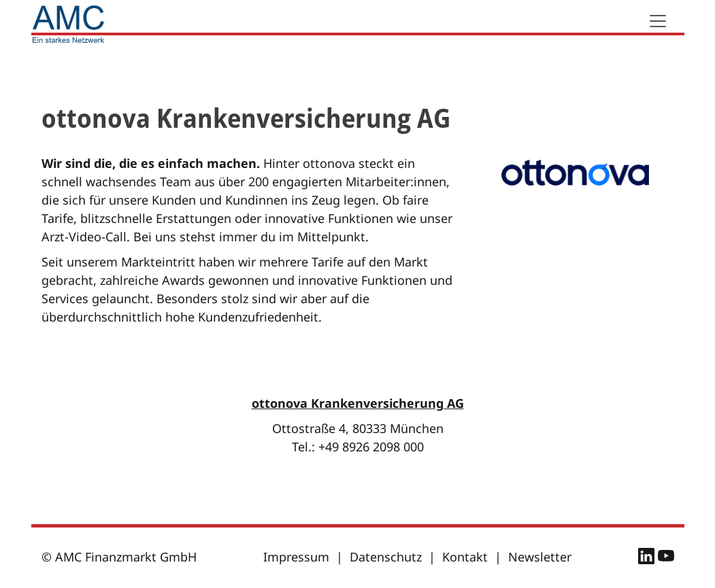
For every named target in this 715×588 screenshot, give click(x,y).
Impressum (296, 557)
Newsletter (540, 557)
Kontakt (465, 557)
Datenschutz (386, 557)
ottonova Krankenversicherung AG (358, 403)
